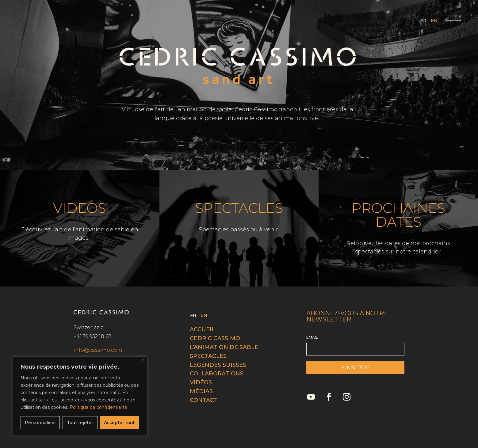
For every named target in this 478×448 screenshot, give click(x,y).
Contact (204, 400)
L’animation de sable (224, 347)
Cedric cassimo (215, 338)
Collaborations (217, 374)
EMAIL (312, 337)
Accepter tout (119, 423)
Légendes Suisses (218, 365)
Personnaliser (40, 423)
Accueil (202, 329)
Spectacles (208, 356)
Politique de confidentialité (98, 407)
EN (434, 21)
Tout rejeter (80, 423)
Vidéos (201, 382)
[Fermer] (143, 360)
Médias (201, 391)
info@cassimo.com (98, 350)
